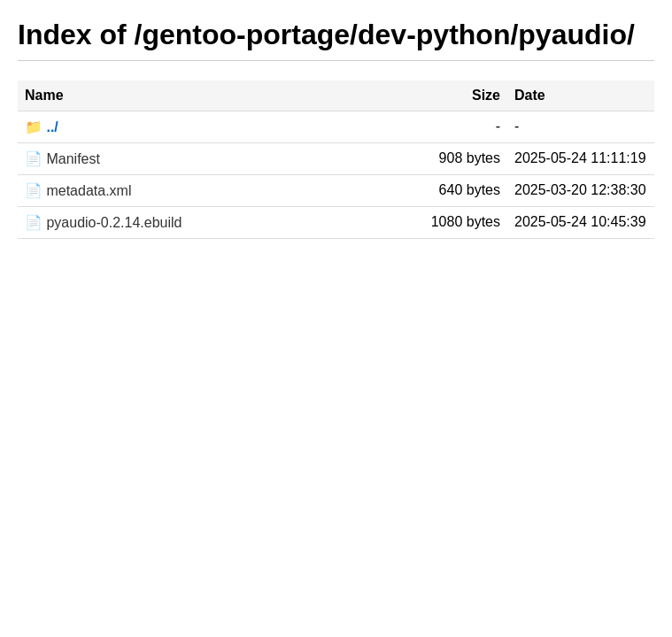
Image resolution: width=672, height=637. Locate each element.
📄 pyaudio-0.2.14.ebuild (103, 223)
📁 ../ (42, 127)
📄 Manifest (62, 159)
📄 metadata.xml (78, 191)
